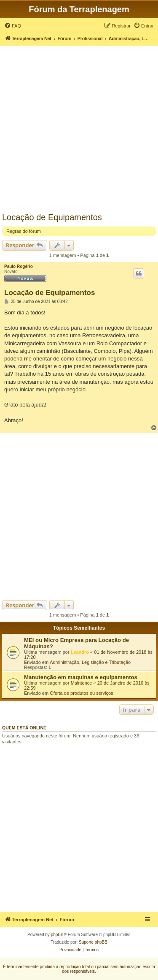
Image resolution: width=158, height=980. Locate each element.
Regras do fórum (24, 231)
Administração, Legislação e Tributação (90, 662)
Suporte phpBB (93, 942)
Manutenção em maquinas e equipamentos (81, 677)
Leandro (80, 652)
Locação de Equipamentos (52, 217)
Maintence (82, 683)
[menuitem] (13, 26)
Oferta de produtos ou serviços (81, 693)
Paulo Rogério (19, 266)
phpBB (57, 935)
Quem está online (24, 728)
